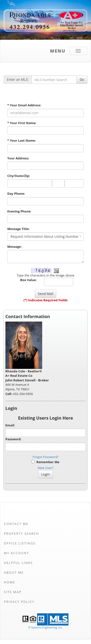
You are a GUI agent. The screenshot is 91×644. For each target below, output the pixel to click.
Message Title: (18, 229)
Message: (14, 247)
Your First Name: (22, 123)
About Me (14, 572)
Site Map (13, 592)
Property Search (21, 534)
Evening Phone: (19, 211)
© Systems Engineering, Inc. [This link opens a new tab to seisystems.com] (45, 627)
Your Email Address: (24, 105)
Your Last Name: (22, 140)
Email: (10, 425)
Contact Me (16, 524)
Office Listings (20, 543)
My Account (16, 553)
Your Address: (18, 158)
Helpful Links (18, 563)
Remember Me (45, 462)
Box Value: (28, 280)
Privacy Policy (19, 602)
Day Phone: (16, 193)
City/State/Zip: (19, 176)
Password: (13, 439)
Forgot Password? (45, 457)
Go (82, 79)
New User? (45, 468)
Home (10, 582)
